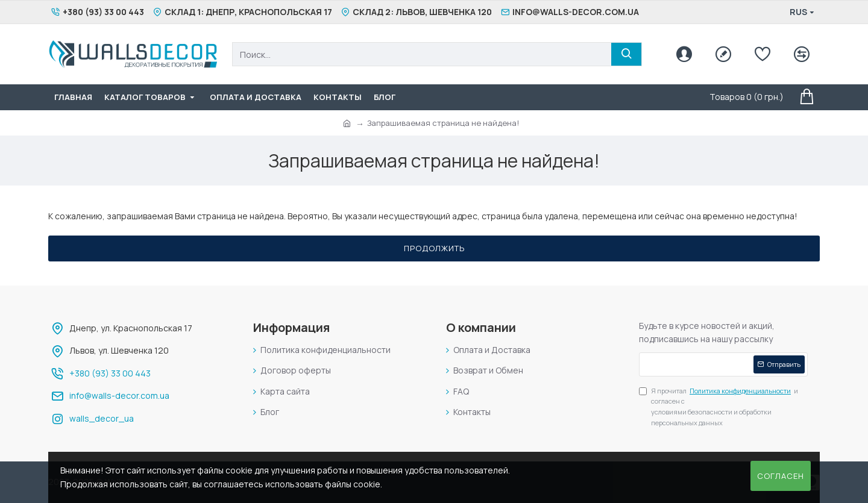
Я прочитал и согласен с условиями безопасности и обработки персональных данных (719, 406)
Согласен (781, 476)
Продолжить (434, 248)
